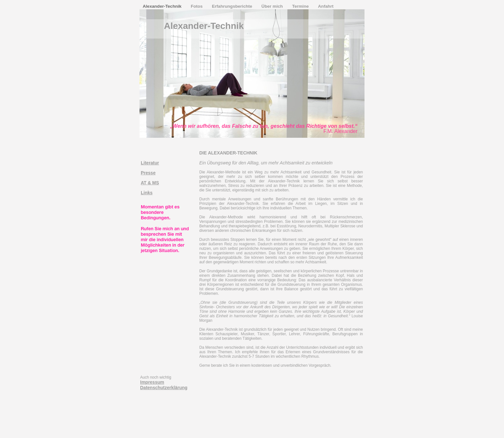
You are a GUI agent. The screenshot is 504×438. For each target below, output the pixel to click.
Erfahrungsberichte (233, 6)
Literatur (150, 163)
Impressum (152, 382)
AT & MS (150, 183)
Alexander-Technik (163, 6)
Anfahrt (326, 6)
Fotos (197, 6)
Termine (301, 6)
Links (147, 193)
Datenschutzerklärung (164, 388)
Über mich (273, 6)
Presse (148, 173)
